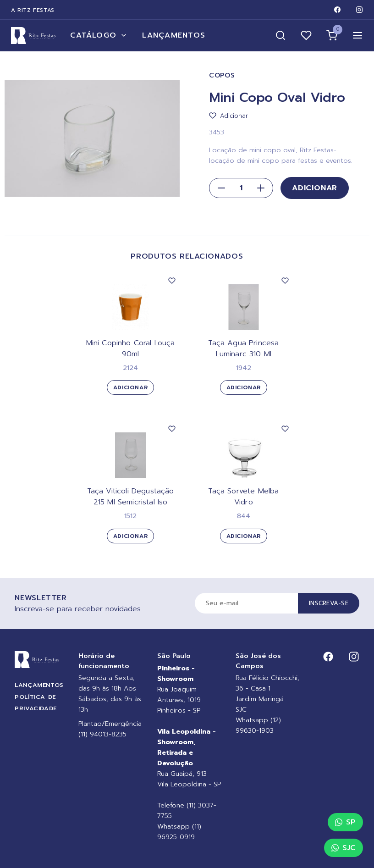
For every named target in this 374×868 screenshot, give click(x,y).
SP (345, 822)
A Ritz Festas (33, 10)
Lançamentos (174, 35)
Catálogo (99, 35)
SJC (344, 848)
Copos (222, 75)
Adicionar (315, 188)
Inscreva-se (329, 603)
